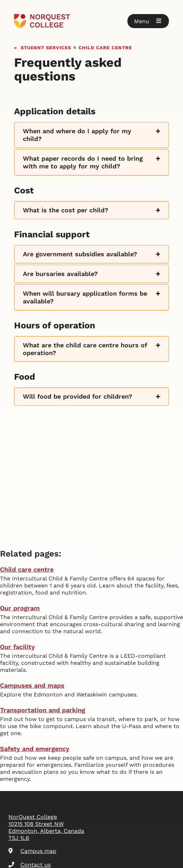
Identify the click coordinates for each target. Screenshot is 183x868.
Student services (46, 47)
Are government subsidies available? (80, 254)
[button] (148, 21)
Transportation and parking (43, 710)
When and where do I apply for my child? (77, 135)
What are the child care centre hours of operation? (85, 349)
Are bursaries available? (60, 274)
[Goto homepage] (91, 21)
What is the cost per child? (66, 210)
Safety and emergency (35, 749)
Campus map (32, 851)
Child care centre (105, 47)
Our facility (17, 647)
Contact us (30, 865)
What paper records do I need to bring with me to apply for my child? (83, 162)
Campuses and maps (32, 685)
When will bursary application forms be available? (85, 297)
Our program (20, 608)
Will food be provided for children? (78, 396)
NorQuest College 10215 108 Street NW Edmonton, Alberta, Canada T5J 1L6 (46, 827)
